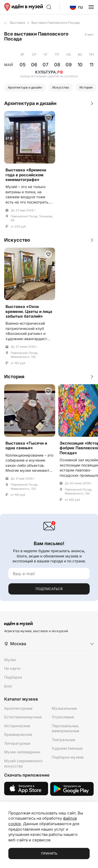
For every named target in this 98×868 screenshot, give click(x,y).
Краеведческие (18, 734)
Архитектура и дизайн (25, 87)
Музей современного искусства (23, 763)
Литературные (17, 743)
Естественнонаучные (23, 717)
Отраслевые (63, 717)
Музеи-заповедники (22, 752)
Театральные (64, 740)
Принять (49, 853)
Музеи (10, 660)
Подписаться (49, 589)
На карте (12, 668)
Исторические (17, 726)
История (86, 87)
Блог (8, 686)
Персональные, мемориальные (65, 728)
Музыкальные (64, 708)
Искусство (61, 87)
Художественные (67, 748)
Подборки (13, 677)
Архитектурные (18, 708)
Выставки (18, 23)
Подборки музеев (68, 757)
